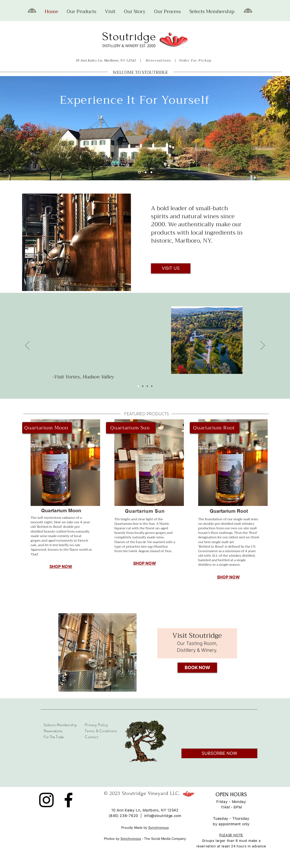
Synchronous (131, 839)
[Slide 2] (151, 172)
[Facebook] (68, 800)
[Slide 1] (139, 172)
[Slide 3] (147, 386)
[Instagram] (46, 800)
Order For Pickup (196, 60)
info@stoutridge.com (163, 816)
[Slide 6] (146, 172)
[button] (82, 12)
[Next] (263, 346)
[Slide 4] (152, 386)
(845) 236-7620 (123, 816)
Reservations (158, 60)
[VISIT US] (171, 268)
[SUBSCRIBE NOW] (219, 753)
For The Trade (54, 737)
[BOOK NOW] (197, 668)
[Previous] (27, 346)
